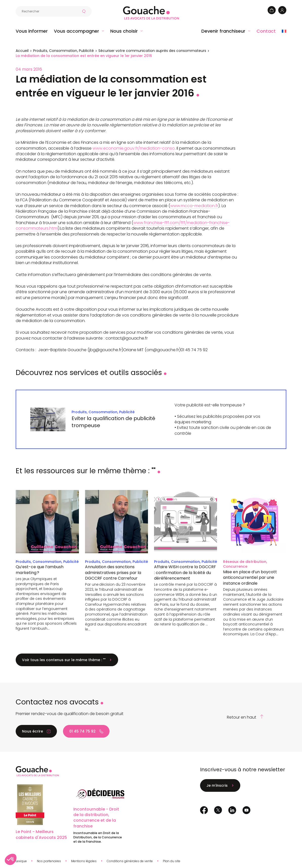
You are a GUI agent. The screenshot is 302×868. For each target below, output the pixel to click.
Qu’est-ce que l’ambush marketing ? (40, 570)
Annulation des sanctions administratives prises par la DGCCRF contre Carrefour (113, 573)
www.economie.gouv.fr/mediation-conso (134, 148)
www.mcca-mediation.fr (194, 206)
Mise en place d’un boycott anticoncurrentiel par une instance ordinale (250, 578)
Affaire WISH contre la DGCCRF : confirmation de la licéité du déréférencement (185, 573)
